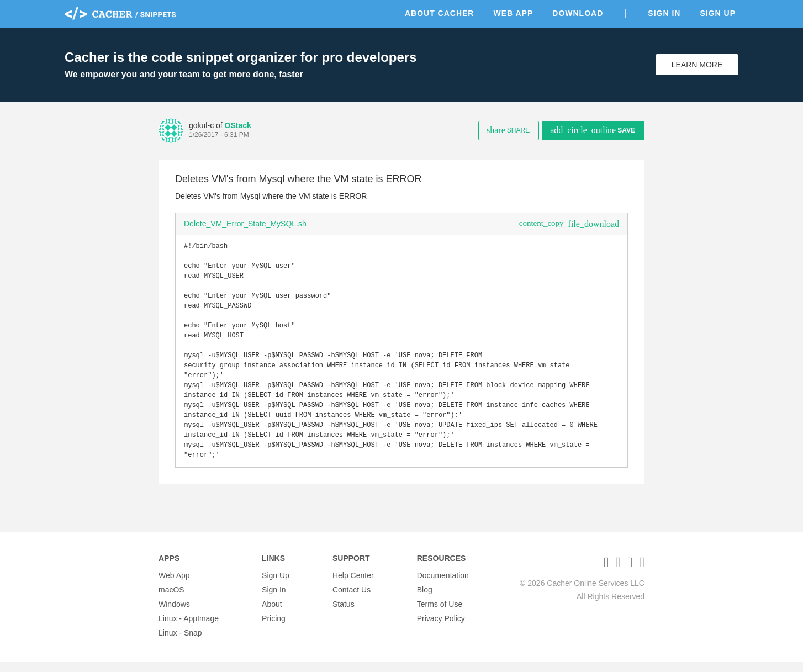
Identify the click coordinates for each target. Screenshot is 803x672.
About (272, 614)
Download (578, 13)
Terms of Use (440, 614)
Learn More (697, 65)
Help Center (353, 585)
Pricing (274, 628)
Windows (174, 614)
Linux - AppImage (189, 628)
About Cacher (440, 13)
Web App (513, 13)
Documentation (443, 585)
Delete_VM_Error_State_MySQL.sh (245, 224)
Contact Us (352, 600)
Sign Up (718, 13)
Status (344, 614)
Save (593, 130)
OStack (238, 125)
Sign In (664, 13)
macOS (171, 600)
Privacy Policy (441, 628)
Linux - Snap (180, 643)
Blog (425, 600)
